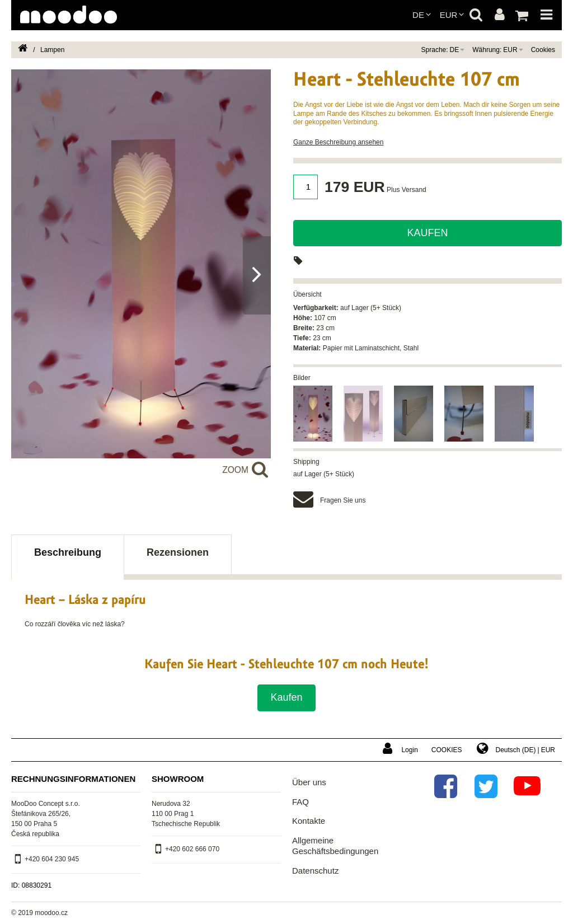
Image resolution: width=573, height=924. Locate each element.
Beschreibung (68, 552)
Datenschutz (315, 871)
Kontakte (309, 821)
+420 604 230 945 (52, 859)
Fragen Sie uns (343, 500)
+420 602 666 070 (192, 849)
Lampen (52, 50)
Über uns (309, 782)
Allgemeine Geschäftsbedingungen (335, 846)
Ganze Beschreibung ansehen (338, 142)
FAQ (300, 802)
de (418, 15)
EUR (449, 15)
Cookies (543, 50)
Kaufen (427, 233)
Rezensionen (178, 552)
